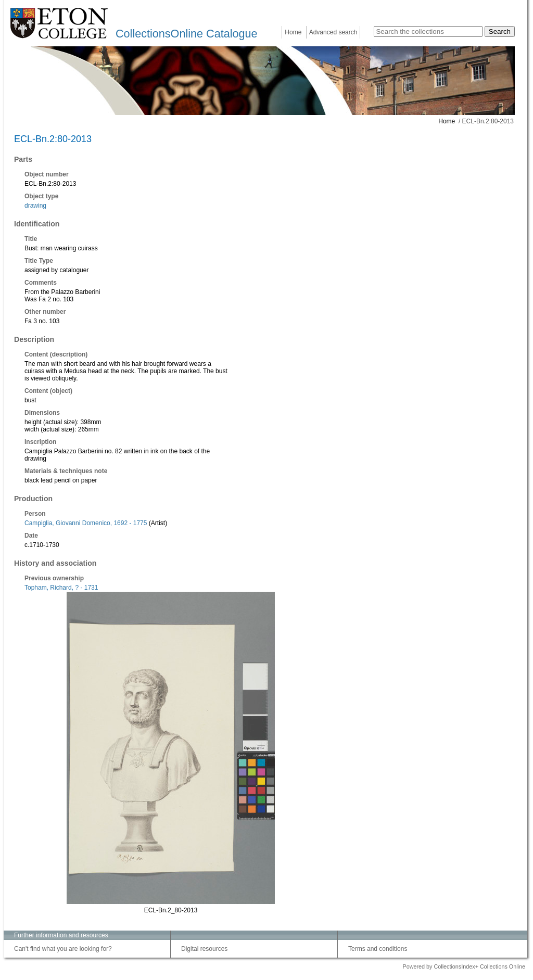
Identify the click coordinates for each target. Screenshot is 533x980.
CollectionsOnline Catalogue (186, 34)
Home (293, 32)
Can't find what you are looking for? (63, 949)
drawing (35, 206)
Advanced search (333, 32)
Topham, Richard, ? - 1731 (61, 588)
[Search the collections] (428, 31)
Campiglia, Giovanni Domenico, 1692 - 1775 (86, 523)
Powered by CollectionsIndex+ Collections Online (464, 966)
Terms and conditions (378, 949)
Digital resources (204, 949)
